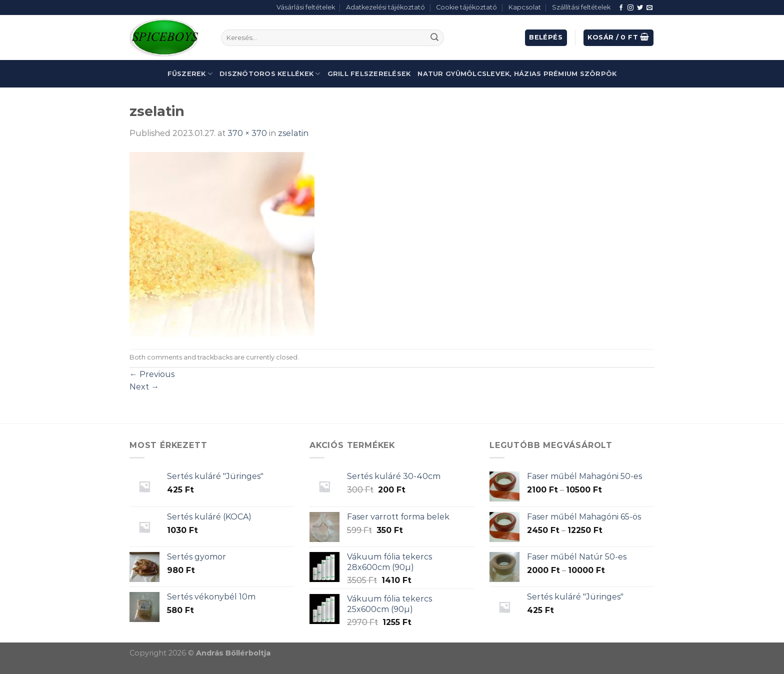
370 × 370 (247, 133)
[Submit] (434, 38)
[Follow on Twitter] (640, 8)
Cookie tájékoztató (466, 7)
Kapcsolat (525, 7)
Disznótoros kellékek (270, 74)
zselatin (293, 133)
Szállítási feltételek (581, 7)
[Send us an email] (649, 8)
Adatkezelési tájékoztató (385, 7)
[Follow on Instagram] (630, 8)
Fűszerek (190, 74)
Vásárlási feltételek (306, 7)
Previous (152, 374)
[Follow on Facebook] (621, 8)
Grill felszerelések (369, 74)
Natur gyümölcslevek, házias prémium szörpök (517, 74)
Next (144, 387)
